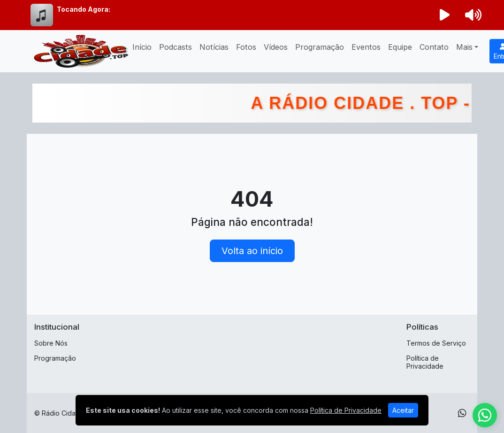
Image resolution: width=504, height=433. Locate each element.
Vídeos (276, 47)
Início (142, 47)
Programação (320, 47)
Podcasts (176, 47)
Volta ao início (252, 251)
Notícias (214, 47)
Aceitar (403, 410)
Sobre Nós (51, 343)
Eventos (366, 47)
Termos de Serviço (436, 343)
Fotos (246, 47)
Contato (434, 47)
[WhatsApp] (462, 413)
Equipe (400, 47)
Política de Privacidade (425, 362)
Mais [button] (464, 47)
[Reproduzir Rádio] (445, 15)
